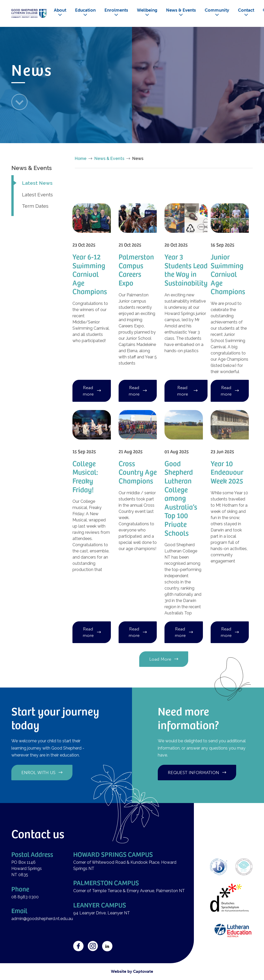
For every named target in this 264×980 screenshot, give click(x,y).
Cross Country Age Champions (138, 472)
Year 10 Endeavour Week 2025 (227, 472)
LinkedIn (107, 946)
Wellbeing (147, 10)
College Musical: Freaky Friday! (85, 476)
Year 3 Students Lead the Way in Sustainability (186, 269)
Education (85, 10)
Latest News (37, 183)
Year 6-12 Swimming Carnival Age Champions (90, 274)
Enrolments (116, 10)
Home (81, 159)
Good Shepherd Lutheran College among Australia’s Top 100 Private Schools (181, 498)
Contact (246, 10)
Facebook (78, 946)
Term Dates (35, 206)
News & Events (181, 10)
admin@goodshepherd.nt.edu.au (42, 919)
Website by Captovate (132, 971)
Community (217, 10)
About (60, 10)
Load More (160, 659)
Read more (88, 391)
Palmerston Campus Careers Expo (136, 269)
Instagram (93, 946)
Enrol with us (38, 773)
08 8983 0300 (25, 897)
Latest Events (37, 195)
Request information (193, 773)
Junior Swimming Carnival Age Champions (228, 274)
